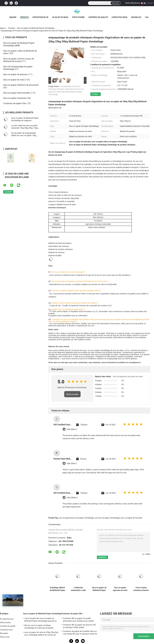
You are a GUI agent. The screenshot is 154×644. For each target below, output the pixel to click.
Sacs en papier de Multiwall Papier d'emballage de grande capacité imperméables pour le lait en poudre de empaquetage (99, 589)
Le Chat (95, 94)
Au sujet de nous (60, 17)
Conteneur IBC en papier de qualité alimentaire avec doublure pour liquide (78, 620)
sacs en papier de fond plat (131, 518)
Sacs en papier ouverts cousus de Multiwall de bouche (19, 60)
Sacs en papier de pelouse (15, 74)
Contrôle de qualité (98, 17)
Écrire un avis (72, 394)
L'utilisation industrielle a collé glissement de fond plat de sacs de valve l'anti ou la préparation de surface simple (78, 589)
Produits (24, 17)
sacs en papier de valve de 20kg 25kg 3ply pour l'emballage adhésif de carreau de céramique (41, 634)
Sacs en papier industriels (15, 98)
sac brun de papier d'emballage (107, 518)
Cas (147, 17)
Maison (13, 17)
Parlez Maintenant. (133, 3)
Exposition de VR (40, 17)
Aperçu (3, 28)
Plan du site (5, 637)
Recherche (115, 3)
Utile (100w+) (72, 498)
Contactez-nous (120, 17)
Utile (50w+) (72, 429)
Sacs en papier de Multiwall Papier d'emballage (36, 28)
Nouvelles (136, 17)
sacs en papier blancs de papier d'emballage (76, 518)
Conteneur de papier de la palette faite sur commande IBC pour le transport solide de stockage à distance (80, 633)
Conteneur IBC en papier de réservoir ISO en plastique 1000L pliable (79, 626)
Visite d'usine (78, 17)
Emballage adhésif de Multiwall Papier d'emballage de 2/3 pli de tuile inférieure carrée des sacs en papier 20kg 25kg (57, 589)
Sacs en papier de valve (14, 80)
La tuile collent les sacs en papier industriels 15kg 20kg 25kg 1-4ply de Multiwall (25, 128)
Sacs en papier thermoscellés (17, 93)
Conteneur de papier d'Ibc (15, 103)
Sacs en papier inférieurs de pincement (21, 85)
